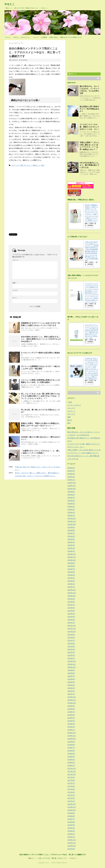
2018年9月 (71, 742)
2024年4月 (71, 542)
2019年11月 (72, 700)
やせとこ (9, 4)
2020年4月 (71, 685)
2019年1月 (71, 730)
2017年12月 (72, 768)
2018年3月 (71, 760)
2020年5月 (71, 682)
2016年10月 (72, 810)
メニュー (36, 37)
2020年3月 (71, 688)
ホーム (8, 37)
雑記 (22, 165)
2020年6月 (71, 679)
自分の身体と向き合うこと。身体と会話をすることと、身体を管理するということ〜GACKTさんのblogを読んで (41, 339)
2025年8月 (71, 495)
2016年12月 (72, 804)
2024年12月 (72, 518)
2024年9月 (71, 527)
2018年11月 (72, 736)
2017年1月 (71, 801)
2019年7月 (71, 712)
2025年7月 (71, 498)
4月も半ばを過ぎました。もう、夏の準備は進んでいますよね (90, 165)
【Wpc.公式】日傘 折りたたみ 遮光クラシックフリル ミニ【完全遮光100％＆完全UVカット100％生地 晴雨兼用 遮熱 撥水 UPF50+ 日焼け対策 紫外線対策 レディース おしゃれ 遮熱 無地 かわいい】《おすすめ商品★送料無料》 (92, 251)
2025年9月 (71, 492)
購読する (73, 74)
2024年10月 (72, 524)
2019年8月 (71, 709)
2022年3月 (71, 617)
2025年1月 (71, 515)
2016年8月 (71, 816)
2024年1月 (71, 551)
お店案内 (44, 37)
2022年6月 (71, 608)
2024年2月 (71, 548)
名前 (14, 283)
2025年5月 (71, 504)
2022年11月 (72, 593)
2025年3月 (71, 510)
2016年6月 (71, 822)
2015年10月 (72, 846)
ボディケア (16, 165)
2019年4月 (71, 721)
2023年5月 (71, 575)
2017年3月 (71, 795)
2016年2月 (71, 834)
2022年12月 (72, 590)
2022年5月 (71, 611)
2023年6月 (71, 572)
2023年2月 (71, 584)
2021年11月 (72, 629)
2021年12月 (72, 626)
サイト (15, 298)
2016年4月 (71, 828)
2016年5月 (71, 825)
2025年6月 (71, 501)
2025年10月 (72, 489)
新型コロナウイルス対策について (71, 37)
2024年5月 (71, 539)
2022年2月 (71, 620)
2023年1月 (71, 587)
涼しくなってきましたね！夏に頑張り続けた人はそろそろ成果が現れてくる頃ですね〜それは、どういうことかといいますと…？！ (40, 396)
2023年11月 (72, 557)
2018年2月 (71, 763)
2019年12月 (72, 697)
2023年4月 (71, 578)
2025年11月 (72, 486)
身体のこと (36, 165)
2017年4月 (71, 792)
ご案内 (70, 402)
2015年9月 (71, 849)
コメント (15, 260)
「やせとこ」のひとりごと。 (22, 37)
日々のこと (28, 165)
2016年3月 (71, 831)
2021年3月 (71, 652)
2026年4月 (71, 471)
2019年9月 (71, 706)
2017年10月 (72, 774)
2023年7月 (71, 569)
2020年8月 (71, 673)
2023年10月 (72, 560)
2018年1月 (71, 765)
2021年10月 (72, 632)
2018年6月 (71, 751)
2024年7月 (71, 533)
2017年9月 (71, 777)
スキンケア (71, 408)
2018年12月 (72, 733)
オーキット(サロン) (74, 405)
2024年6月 (71, 536)
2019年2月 (71, 727)
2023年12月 (72, 554)
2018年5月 (71, 754)
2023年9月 (71, 563)
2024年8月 (71, 530)
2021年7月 (71, 640)
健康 (69, 417)
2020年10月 (72, 667)
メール (15, 290)
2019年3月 (71, 724)
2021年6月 (71, 643)
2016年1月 (71, 837)
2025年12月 (72, 483)
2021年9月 (71, 635)
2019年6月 (71, 715)
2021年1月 (71, 658)
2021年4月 (71, 649)
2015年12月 (72, 840)
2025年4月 (71, 507)
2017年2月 (71, 798)
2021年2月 (71, 655)
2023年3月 (71, 581)
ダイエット (71, 411)
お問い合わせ (54, 37)
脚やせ (70, 420)
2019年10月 (72, 703)
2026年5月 (71, 468)
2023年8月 (71, 566)
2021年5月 (71, 646)
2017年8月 (71, 780)
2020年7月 (71, 676)
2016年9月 (71, 813)
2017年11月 (72, 771)
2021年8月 (71, 637)
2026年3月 (71, 474)
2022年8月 (71, 602)
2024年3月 (71, 545)
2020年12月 (72, 661)
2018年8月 (71, 745)
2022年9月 (71, 599)
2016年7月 (71, 819)
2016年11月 (72, 807)
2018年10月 (72, 739)
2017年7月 (71, 783)
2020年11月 (72, 664)
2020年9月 (71, 670)
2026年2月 (71, 477)
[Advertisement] (25, 185)
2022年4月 (71, 614)
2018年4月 (71, 757)
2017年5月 (71, 789)
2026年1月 (71, 480)
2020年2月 (71, 691)
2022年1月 (71, 623)
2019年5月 (71, 718)
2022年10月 (72, 596)
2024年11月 (72, 521)
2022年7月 (71, 605)
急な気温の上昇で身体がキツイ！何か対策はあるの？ (89, 109)
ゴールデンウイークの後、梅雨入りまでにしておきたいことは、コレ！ (89, 127)
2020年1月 (71, 694)
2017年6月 (71, 786)
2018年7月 (71, 748)
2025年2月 (71, 512)
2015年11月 (72, 843)
